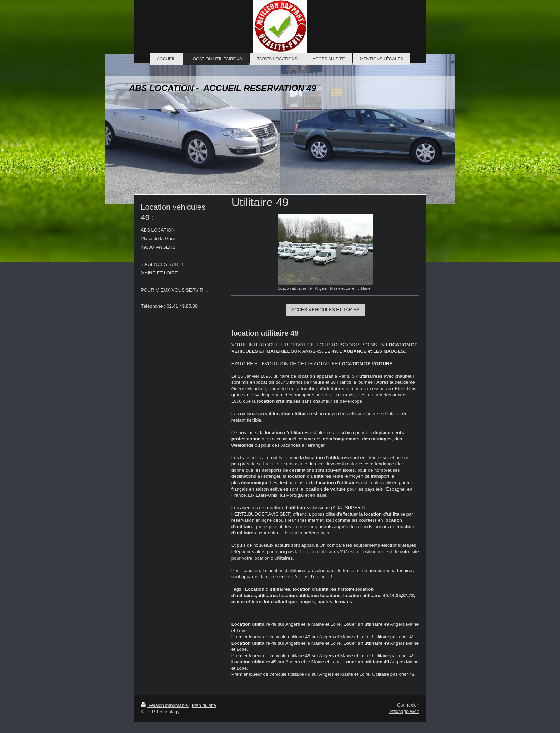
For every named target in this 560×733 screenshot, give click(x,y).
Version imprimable (165, 705)
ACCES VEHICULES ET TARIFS (325, 310)
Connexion (408, 705)
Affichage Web (404, 711)
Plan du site (204, 705)
